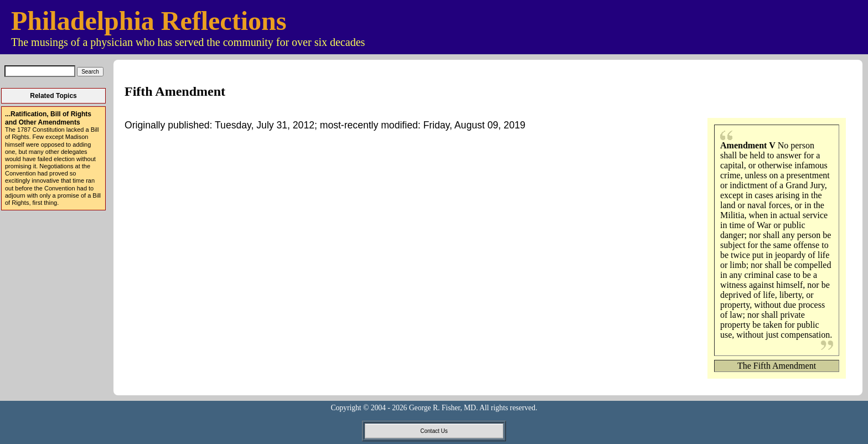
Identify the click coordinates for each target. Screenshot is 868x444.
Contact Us (434, 431)
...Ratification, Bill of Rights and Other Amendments (48, 118)
